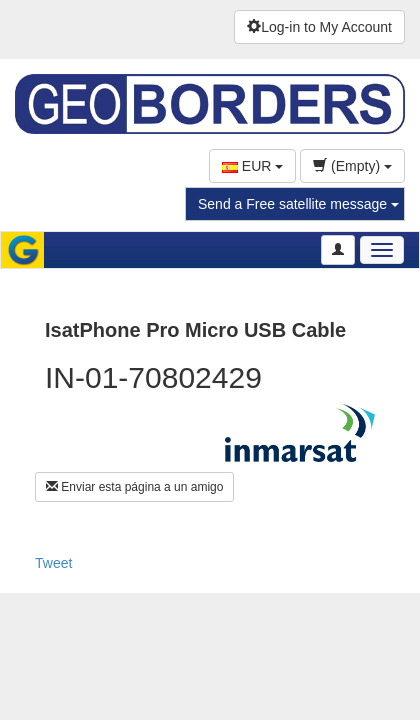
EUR (252, 166)
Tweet (53, 563)
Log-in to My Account (319, 27)
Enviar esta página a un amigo (134, 487)
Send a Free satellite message (298, 204)
